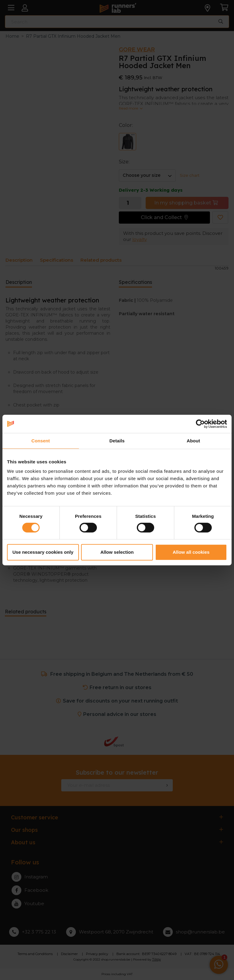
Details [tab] (117, 441)
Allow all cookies (191, 552)
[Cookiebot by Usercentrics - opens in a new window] (200, 424)
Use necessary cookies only (43, 552)
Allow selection (117, 552)
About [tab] (193, 441)
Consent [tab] (41, 441)
